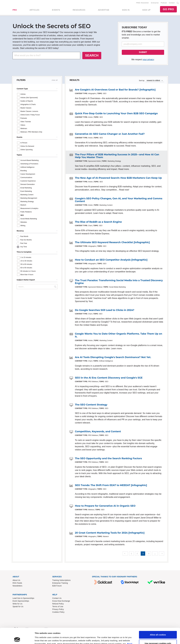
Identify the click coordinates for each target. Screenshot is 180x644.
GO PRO (168, 9)
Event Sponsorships (21, 601)
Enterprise (155, 3)
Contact (172, 3)
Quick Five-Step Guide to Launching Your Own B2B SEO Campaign (116, 113)
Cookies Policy (58, 612)
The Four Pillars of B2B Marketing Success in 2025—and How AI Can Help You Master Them (117, 156)
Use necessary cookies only (158, 515)
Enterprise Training (60, 583)
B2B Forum (57, 586)
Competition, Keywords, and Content (98, 431)
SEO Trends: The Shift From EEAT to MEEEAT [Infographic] (111, 485)
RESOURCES (79, 10)
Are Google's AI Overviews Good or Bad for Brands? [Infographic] (115, 90)
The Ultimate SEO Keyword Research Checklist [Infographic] (112, 242)
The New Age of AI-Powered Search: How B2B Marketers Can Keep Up (118, 178)
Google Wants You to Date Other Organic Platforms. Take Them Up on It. (119, 335)
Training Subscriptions (61, 580)
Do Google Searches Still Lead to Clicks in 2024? (105, 310)
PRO (15, 10)
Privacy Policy (58, 609)
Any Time (24, 247)
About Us (16, 580)
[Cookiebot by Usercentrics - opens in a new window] (17, 526)
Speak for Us (18, 606)
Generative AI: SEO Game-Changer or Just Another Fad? (110, 134)
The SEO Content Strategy (91, 405)
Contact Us (57, 598)
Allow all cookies (158, 507)
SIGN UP (146, 10)
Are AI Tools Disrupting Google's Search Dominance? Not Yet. (113, 357)
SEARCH (92, 55)
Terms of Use (58, 606)
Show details (41, 526)
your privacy (148, 59)
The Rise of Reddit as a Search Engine (98, 222)
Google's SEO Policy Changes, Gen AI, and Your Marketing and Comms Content (119, 200)
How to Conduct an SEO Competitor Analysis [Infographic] (111, 260)
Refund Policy (58, 604)
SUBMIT (143, 52)
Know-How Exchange (61, 601)
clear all (55, 80)
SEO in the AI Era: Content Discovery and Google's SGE (109, 378)
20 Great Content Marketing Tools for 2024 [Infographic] (110, 533)
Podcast (164, 3)
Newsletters (17, 586)
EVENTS (56, 10)
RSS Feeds (17, 583)
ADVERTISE (104, 10)
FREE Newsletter (143, 3)
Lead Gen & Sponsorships (23, 598)
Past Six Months (26, 240)
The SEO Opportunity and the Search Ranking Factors (108, 458)
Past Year (24, 243)
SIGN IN (126, 10)
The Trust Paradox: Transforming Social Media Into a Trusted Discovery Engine (119, 282)
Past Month (24, 236)
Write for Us (17, 604)
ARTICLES (34, 10)
